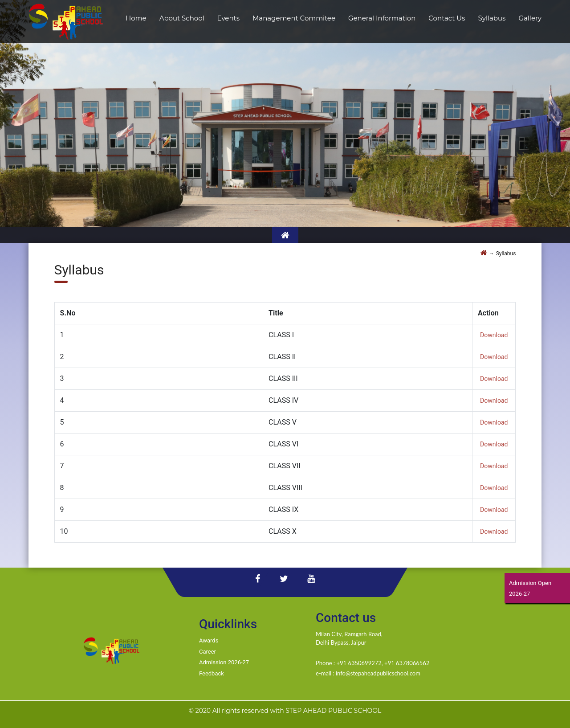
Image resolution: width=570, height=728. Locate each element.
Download (494, 335)
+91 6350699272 (359, 663)
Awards (209, 640)
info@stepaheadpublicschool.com (378, 673)
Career (208, 652)
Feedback (212, 673)
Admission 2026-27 (224, 662)
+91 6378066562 (407, 663)
